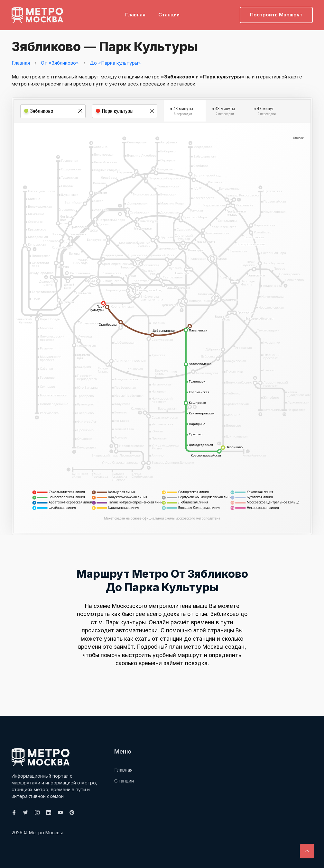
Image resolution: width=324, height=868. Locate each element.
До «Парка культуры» (115, 63)
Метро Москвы (46, 832)
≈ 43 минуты (182, 112)
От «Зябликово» (60, 63)
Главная (135, 15)
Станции (169, 15)
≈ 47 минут (265, 112)
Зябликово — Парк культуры (106, 46)
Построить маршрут (276, 15)
